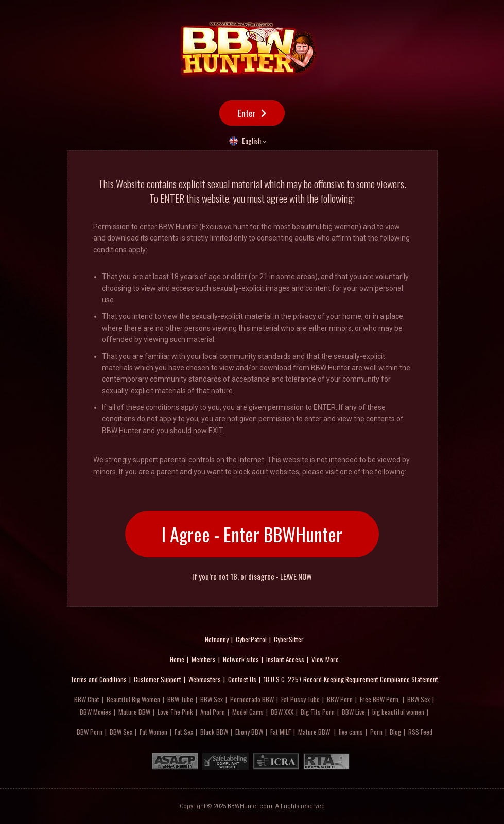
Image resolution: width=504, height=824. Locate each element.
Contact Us (242, 679)
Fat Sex (184, 732)
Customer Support (158, 679)
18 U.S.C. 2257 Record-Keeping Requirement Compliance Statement (351, 679)
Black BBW (214, 732)
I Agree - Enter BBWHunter (252, 534)
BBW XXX (282, 712)
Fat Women (153, 732)
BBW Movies (95, 712)
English (251, 140)
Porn (376, 732)
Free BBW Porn (379, 699)
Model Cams (248, 712)
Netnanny (217, 639)
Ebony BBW (249, 732)
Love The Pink (175, 712)
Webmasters (205, 679)
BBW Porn (340, 699)
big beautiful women (398, 712)
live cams (351, 732)
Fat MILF (281, 732)
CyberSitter (289, 639)
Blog (395, 732)
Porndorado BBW (252, 699)
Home (177, 659)
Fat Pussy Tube (300, 699)
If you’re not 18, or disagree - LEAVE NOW (252, 577)
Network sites (241, 659)
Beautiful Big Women (133, 699)
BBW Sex (212, 699)
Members (204, 659)
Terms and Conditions (99, 679)
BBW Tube (180, 699)
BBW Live (353, 712)
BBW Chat (87, 699)
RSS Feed (420, 732)
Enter (247, 113)
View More (325, 659)
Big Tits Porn (318, 712)
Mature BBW (134, 712)
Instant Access (285, 659)
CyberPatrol (251, 639)
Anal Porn (213, 712)
